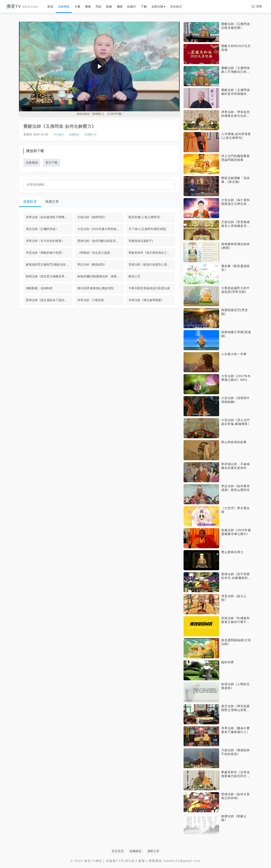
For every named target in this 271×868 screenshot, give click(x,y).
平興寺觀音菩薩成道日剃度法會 (149, 288)
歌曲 (109, 7)
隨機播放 (74, 135)
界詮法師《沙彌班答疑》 (42, 229)
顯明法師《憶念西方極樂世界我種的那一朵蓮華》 (49, 276)
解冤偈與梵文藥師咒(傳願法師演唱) (49, 265)
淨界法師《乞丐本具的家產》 (45, 241)
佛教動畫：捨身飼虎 (39, 288)
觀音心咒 (134, 276)
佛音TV (23, 6)
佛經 (120, 7)
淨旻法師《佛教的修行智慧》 (45, 253)
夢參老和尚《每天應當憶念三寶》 (151, 253)
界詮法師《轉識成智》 (92, 265)
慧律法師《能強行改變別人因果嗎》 (152, 265)
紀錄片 (132, 7)
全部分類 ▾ (158, 7)
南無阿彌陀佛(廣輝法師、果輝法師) (100, 276)
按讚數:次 (91, 135)
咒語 (98, 7)
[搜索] (257, 7)
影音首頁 (118, 851)
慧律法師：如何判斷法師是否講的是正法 (101, 241)
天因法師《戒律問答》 (92, 217)
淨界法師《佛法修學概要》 (146, 300)
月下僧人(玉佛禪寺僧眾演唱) (147, 229)
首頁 (50, 7)
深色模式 (176, 7)
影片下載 (52, 163)
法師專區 (64, 7)
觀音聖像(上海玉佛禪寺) (144, 217)
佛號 (88, 7)
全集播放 (32, 163)
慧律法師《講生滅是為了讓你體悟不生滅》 (49, 300)
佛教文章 (153, 851)
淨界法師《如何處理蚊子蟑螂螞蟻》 (49, 217)
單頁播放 (59, 135)
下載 (144, 7)
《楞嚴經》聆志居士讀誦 (94, 253)
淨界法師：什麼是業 (91, 300)
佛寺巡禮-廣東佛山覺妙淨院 (96, 288)
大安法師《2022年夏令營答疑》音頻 (101, 229)
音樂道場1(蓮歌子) (141, 241)
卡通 (77, 7)
